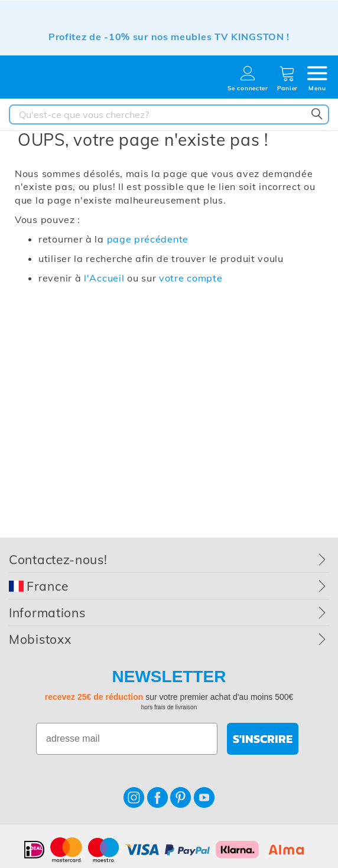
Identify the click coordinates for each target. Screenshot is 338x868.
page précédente (148, 239)
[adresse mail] (127, 739)
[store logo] (50, 81)
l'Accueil (104, 278)
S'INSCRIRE (263, 739)
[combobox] (169, 114)
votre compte (191, 278)
